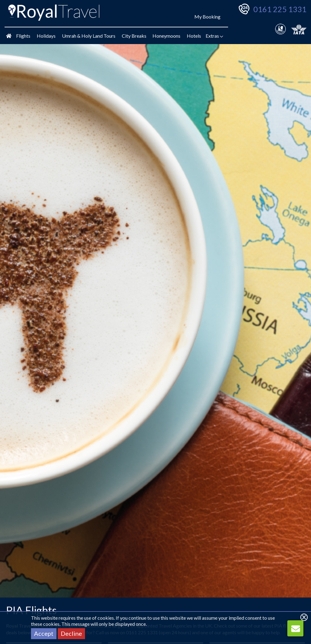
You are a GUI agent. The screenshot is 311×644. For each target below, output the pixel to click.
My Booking (207, 17)
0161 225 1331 (280, 9)
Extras (214, 36)
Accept (44, 633)
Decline (71, 633)
